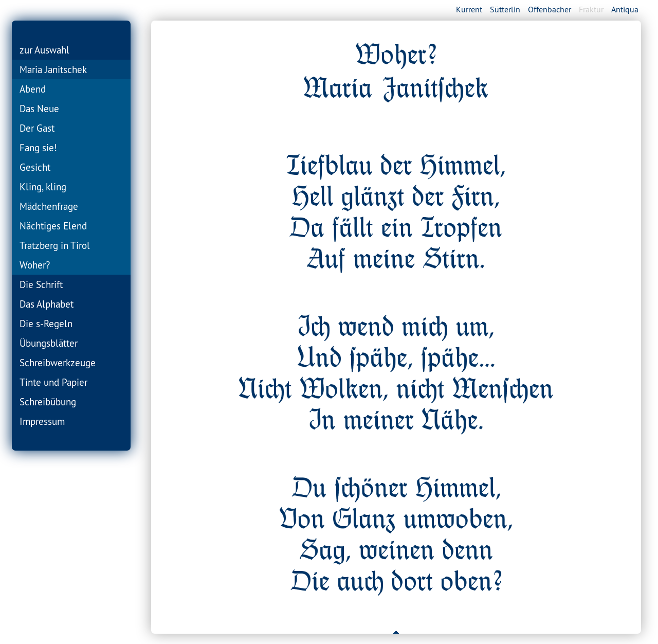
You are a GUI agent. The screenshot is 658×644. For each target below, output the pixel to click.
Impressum (42, 421)
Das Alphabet (47, 304)
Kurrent (469, 9)
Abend (33, 89)
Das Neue (39, 109)
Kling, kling (43, 187)
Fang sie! (38, 148)
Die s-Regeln (46, 324)
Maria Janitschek (53, 69)
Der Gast (37, 128)
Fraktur (591, 9)
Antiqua (625, 9)
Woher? (35, 265)
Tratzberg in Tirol (55, 245)
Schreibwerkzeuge (58, 363)
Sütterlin (505, 9)
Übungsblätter (49, 343)
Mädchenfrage (49, 206)
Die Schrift (41, 284)
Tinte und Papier (53, 382)
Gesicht (35, 167)
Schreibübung (48, 402)
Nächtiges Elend (53, 226)
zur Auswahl (44, 50)
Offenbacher (550, 9)
